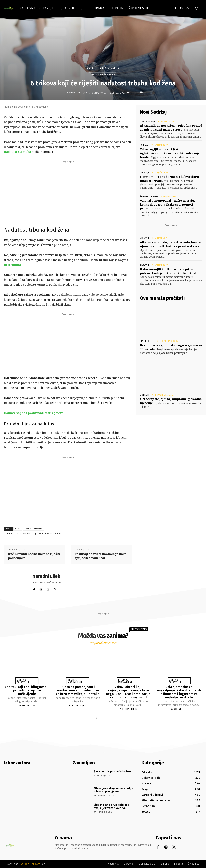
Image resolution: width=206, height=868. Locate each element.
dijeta (18, 529)
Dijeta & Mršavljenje (109, 68)
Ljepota (90, 68)
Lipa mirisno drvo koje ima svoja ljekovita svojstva (111, 806)
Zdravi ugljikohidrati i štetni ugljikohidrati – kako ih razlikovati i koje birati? (170, 153)
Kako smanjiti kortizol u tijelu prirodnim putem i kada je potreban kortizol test (170, 271)
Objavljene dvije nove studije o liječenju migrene (113, 790)
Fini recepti (147, 341)
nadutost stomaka (33, 529)
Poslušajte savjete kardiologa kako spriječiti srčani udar (100, 556)
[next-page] (107, 718)
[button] (197, 8)
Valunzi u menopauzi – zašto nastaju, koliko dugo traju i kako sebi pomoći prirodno (167, 204)
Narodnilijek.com (30, 864)
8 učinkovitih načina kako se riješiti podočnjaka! (34, 556)
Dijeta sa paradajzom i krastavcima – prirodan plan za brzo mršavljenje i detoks (78, 690)
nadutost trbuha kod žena (19, 534)
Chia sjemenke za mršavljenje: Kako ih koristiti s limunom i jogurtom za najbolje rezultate (179, 692)
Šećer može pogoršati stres (113, 772)
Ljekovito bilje (148, 122)
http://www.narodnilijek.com (47, 582)
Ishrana (144, 145)
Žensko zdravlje (149, 196)
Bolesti (145, 395)
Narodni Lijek (79, 93)
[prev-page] (98, 718)
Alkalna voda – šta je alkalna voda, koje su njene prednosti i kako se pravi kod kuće (171, 244)
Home (8, 107)
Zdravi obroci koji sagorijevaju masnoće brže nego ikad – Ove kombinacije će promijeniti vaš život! (128, 692)
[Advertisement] (68, 192)
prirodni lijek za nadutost (48, 534)
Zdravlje (145, 173)
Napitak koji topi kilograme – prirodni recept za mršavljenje (27, 690)
